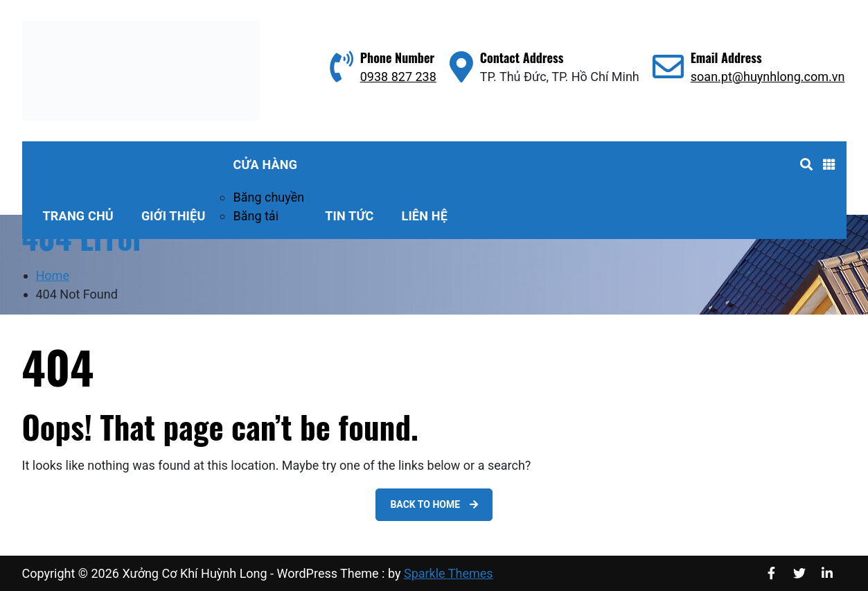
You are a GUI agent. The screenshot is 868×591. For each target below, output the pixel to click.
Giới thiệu (174, 216)
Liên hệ (424, 216)
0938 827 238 (398, 77)
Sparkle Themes (449, 573)
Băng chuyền (268, 197)
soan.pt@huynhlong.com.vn (768, 77)
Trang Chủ (78, 216)
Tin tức (349, 216)
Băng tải (256, 216)
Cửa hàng (265, 165)
